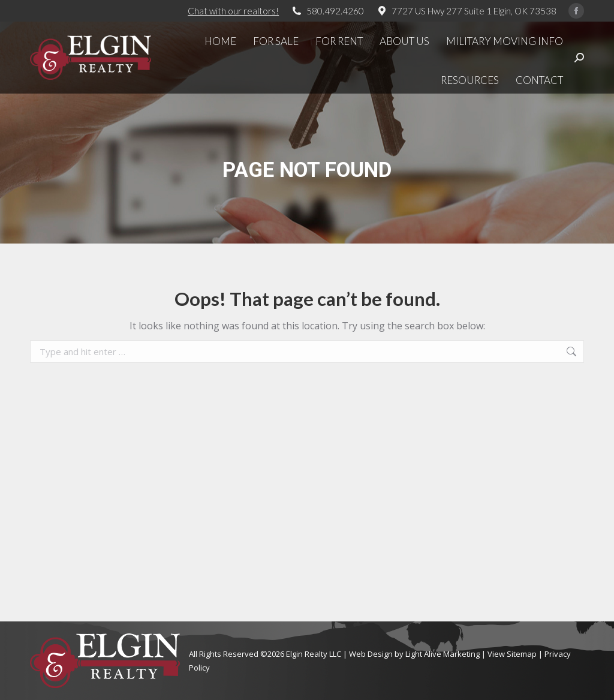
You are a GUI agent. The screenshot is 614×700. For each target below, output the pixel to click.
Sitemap (522, 654)
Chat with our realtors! (233, 11)
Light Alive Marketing (443, 654)
